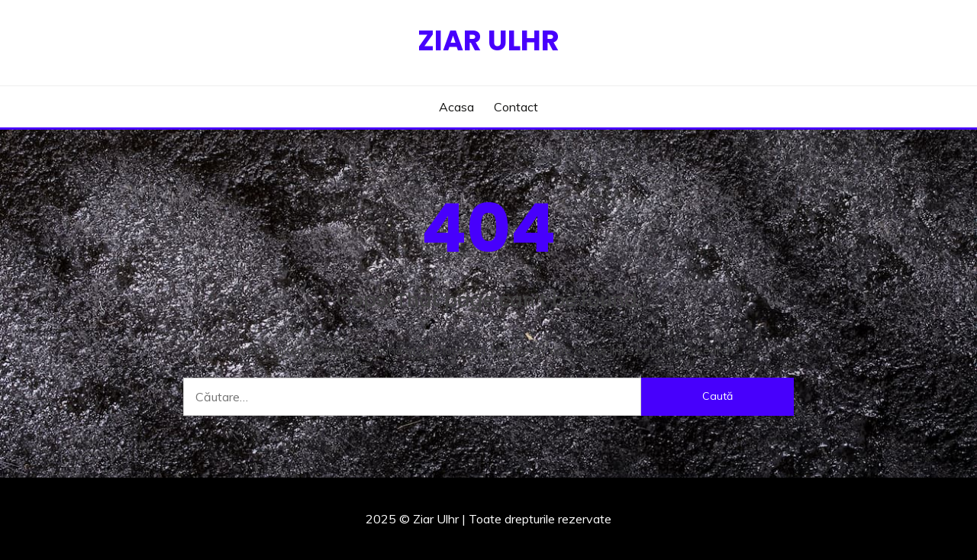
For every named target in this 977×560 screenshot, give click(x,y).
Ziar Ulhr (488, 40)
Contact (516, 107)
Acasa (456, 107)
